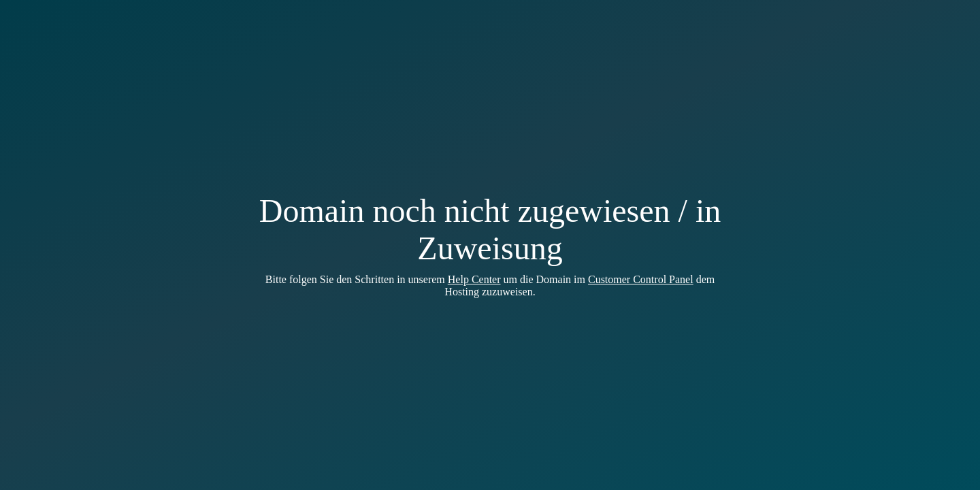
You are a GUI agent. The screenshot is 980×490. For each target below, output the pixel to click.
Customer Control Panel (641, 279)
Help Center (474, 279)
